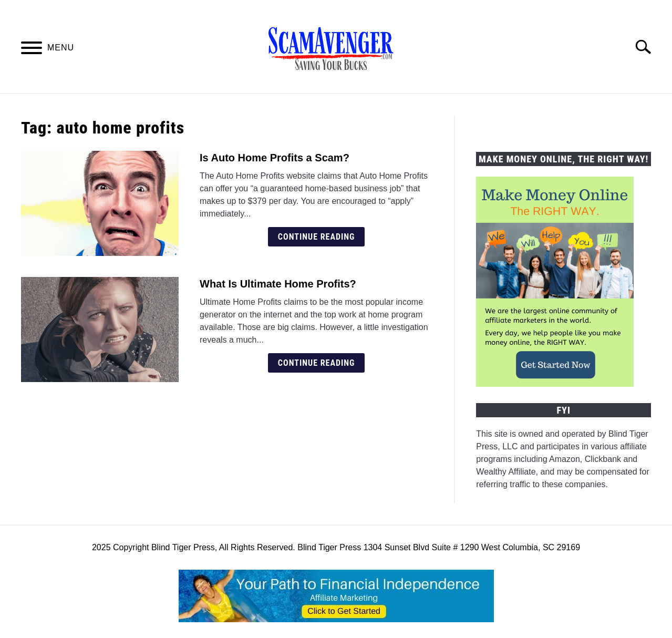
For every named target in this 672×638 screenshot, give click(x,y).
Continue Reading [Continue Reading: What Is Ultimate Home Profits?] (317, 363)
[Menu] (32, 50)
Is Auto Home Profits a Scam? (275, 158)
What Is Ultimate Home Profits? (278, 284)
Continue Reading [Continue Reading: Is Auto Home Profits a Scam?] (317, 237)
